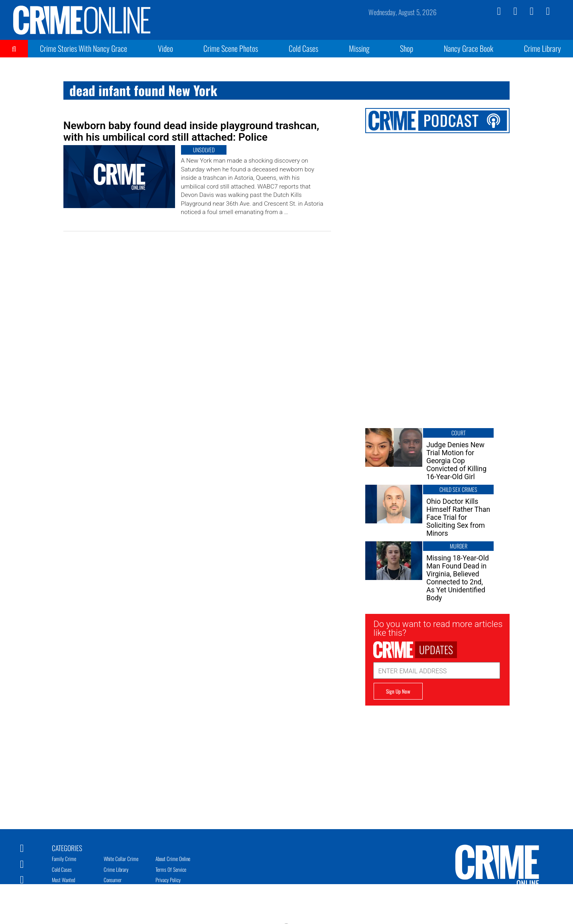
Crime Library (542, 48)
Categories (67, 847)
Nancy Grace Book (469, 48)
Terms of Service (171, 869)
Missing (359, 48)
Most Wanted (63, 880)
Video (165, 48)
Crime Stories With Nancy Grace (84, 48)
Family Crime (64, 859)
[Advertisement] (437, 761)
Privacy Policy (168, 880)
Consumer (113, 880)
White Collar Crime (121, 859)
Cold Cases (303, 48)
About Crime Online (173, 859)
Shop (407, 48)
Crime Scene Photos (231, 48)
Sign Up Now (398, 691)
